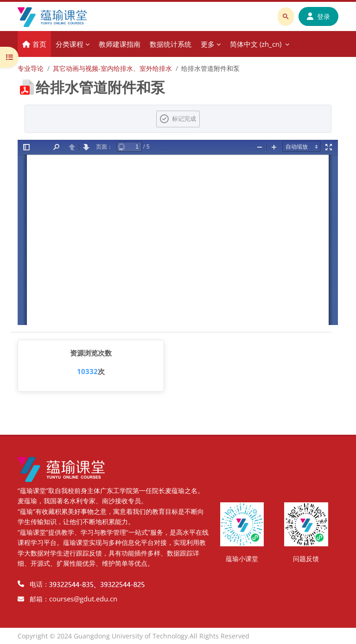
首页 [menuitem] (39, 44)
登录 (318, 16)
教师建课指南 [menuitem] (120, 44)
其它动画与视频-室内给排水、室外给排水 (112, 68)
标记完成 (184, 119)
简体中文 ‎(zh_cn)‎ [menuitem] (256, 44)
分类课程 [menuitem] (70, 44)
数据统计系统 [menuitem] (171, 44)
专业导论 (31, 68)
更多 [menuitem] (208, 44)
